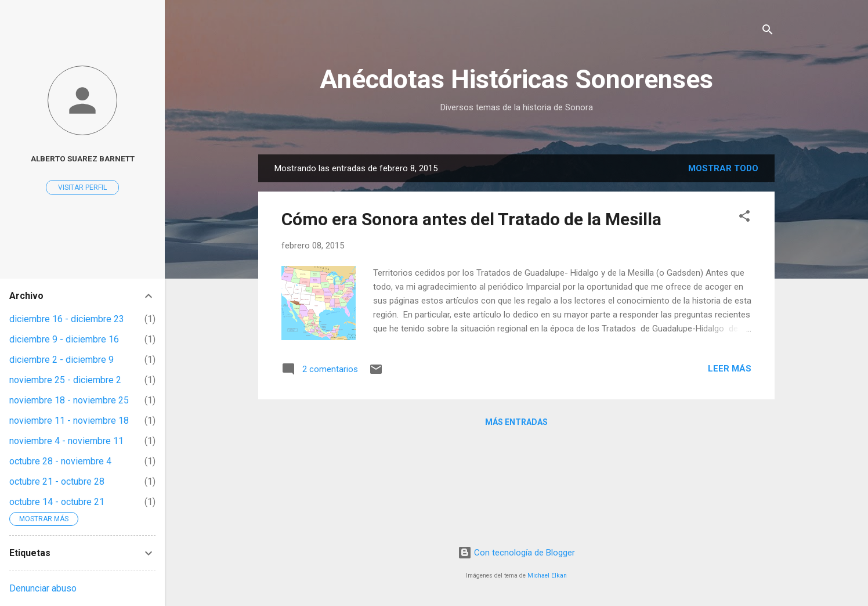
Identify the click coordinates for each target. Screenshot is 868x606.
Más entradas (516, 422)
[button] (744, 218)
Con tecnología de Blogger (516, 553)
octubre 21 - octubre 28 (57, 481)
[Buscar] (768, 32)
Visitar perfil (82, 187)
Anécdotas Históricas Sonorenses (516, 79)
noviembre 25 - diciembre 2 (65, 380)
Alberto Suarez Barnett (83, 158)
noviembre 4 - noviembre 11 (66, 441)
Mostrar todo (723, 168)
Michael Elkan (547, 576)
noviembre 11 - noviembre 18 (69, 421)
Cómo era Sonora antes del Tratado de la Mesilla (471, 219)
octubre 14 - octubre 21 (57, 502)
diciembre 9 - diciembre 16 (64, 339)
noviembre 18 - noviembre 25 (69, 400)
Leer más (730, 369)
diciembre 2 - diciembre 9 (62, 360)
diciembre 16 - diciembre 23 (67, 319)
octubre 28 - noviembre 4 (60, 461)
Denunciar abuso (43, 588)
